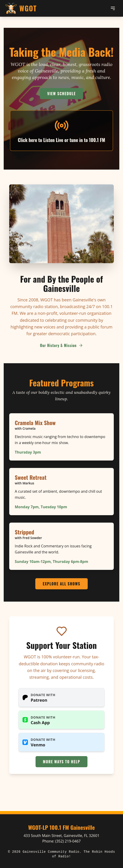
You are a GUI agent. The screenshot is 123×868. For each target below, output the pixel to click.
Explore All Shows (61, 584)
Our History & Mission (61, 345)
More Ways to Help (61, 762)
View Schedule (62, 94)
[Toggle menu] (113, 8)
